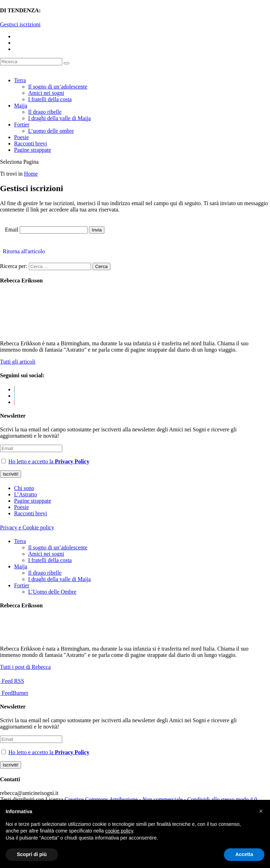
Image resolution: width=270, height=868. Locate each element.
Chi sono (24, 488)
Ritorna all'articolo (22, 251)
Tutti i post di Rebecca (25, 667)
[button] (261, 811)
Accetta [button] (244, 854)
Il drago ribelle (45, 112)
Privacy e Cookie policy (27, 527)
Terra (20, 80)
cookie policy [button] (119, 831)
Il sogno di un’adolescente (58, 87)
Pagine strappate (33, 150)
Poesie (21, 137)
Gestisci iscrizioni (20, 24)
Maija (21, 106)
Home (31, 174)
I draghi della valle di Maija (59, 118)
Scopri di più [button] (32, 854)
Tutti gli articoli (18, 362)
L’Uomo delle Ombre (52, 592)
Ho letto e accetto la (49, 461)
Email (12, 230)
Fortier (22, 125)
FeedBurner (14, 693)
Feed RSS (12, 681)
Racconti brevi (31, 143)
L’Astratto (25, 494)
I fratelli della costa (50, 99)
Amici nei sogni (46, 93)
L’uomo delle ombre (51, 131)
